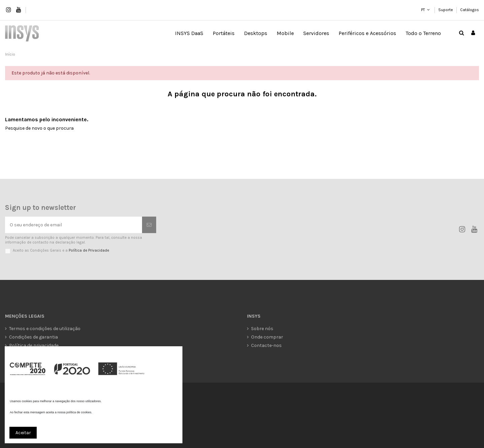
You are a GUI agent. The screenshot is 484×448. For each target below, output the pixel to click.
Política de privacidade (34, 345)
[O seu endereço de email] (74, 225)
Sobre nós (262, 329)
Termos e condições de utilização (45, 329)
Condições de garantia (33, 337)
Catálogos (470, 10)
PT (423, 10)
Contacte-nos (266, 345)
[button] (224, 33)
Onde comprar (267, 337)
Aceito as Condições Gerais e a (61, 250)
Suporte (446, 10)
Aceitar (23, 433)
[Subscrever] (149, 225)
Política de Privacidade (89, 250)
